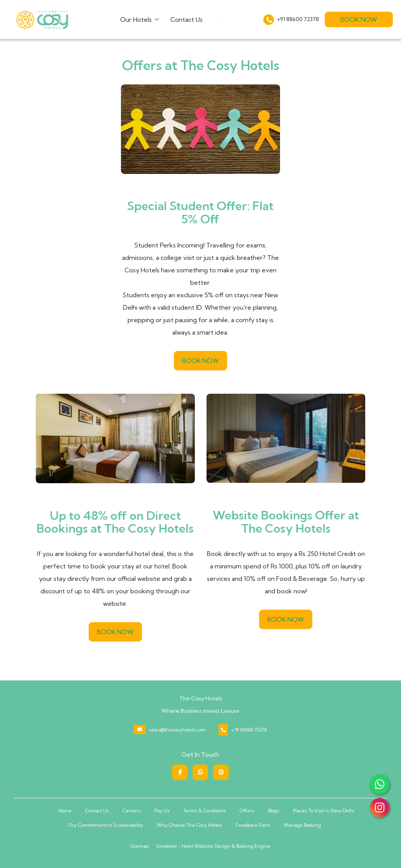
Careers (132, 811)
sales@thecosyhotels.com (177, 730)
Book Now (359, 19)
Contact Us (186, 19)
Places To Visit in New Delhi (324, 811)
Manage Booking (302, 825)
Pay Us (162, 811)
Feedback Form (253, 825)
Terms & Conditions (205, 811)
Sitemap (139, 846)
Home (65, 811)
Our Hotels (139, 19)
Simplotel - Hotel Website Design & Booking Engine (213, 846)
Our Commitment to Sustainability (106, 825)
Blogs (274, 811)
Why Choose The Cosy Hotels (189, 825)
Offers (247, 811)
